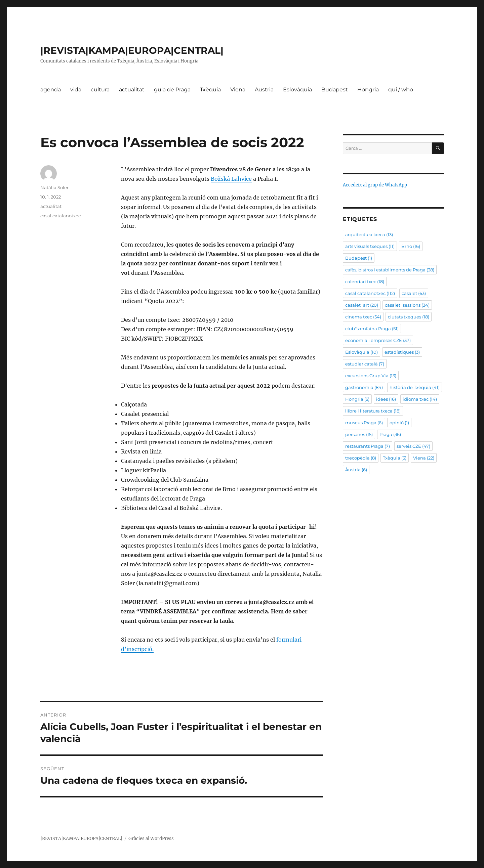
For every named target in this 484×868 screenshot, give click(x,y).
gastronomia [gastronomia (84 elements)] (364, 387)
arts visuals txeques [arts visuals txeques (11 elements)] (370, 246)
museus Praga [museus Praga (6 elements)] (364, 423)
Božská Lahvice (231, 179)
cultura (100, 90)
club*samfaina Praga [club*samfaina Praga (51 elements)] (372, 329)
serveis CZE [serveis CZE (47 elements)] (413, 446)
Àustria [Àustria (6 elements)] (356, 470)
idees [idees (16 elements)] (386, 399)
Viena (238, 90)
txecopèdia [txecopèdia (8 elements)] (361, 458)
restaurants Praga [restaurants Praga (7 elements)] (368, 446)
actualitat (132, 90)
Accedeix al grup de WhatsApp (375, 185)
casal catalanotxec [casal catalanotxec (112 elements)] (370, 293)
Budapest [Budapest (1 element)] (359, 258)
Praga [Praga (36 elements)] (390, 434)
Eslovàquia (297, 90)
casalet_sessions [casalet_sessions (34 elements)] (407, 305)
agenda (51, 90)
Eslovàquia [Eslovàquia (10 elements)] (361, 352)
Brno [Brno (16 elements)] (411, 246)
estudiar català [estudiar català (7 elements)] (365, 364)
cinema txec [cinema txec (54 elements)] (363, 317)
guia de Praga (172, 90)
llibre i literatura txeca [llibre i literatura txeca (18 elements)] (373, 411)
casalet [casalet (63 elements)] (414, 293)
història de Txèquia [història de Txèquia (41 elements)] (415, 387)
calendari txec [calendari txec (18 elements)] (365, 281)
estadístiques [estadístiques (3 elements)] (402, 352)
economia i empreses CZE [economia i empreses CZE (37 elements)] (378, 340)
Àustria (264, 90)
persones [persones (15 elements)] (359, 434)
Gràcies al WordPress (151, 839)
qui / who (401, 90)
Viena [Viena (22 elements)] (424, 458)
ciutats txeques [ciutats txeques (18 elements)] (409, 317)
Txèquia (210, 90)
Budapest (335, 90)
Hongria (368, 90)
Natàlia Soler (54, 187)
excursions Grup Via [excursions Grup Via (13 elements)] (371, 376)
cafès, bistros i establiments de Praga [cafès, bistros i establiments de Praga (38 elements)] (390, 270)
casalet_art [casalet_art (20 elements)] (362, 305)
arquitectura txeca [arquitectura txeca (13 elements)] (369, 234)
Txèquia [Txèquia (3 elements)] (395, 458)
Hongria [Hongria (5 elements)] (357, 399)
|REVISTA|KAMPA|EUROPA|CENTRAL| (132, 50)
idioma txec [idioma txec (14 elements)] (420, 399)
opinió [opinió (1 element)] (399, 423)
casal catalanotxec (61, 216)
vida (76, 90)
